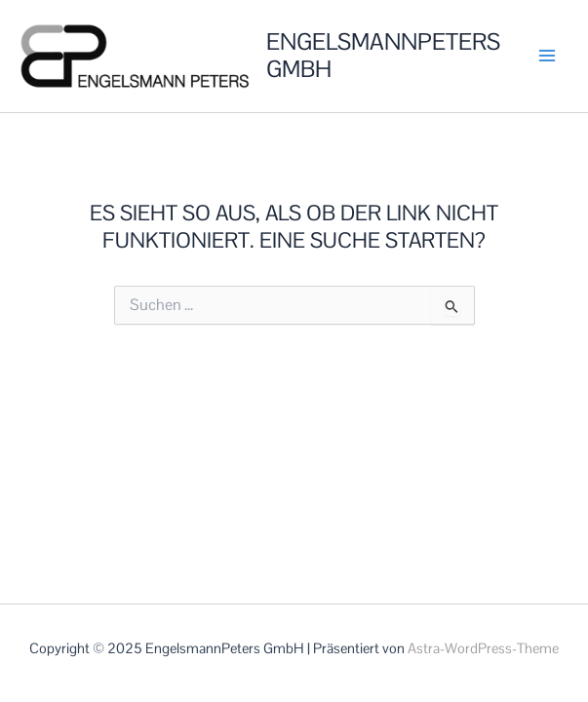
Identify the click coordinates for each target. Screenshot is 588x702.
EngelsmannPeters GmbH (383, 56)
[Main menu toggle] (547, 56)
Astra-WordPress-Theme (483, 648)
